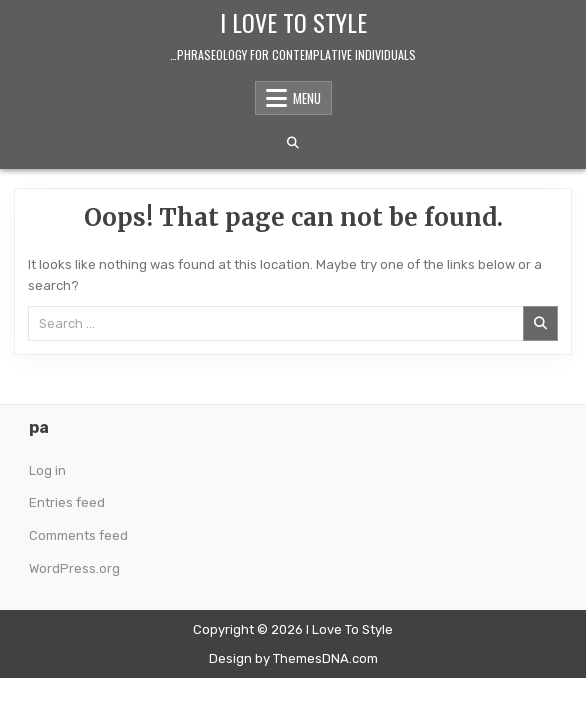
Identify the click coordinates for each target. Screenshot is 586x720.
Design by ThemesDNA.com (293, 658)
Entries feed (67, 502)
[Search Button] (293, 143)
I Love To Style (293, 22)
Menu (307, 98)
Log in (47, 470)
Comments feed (78, 535)
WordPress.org (74, 568)
